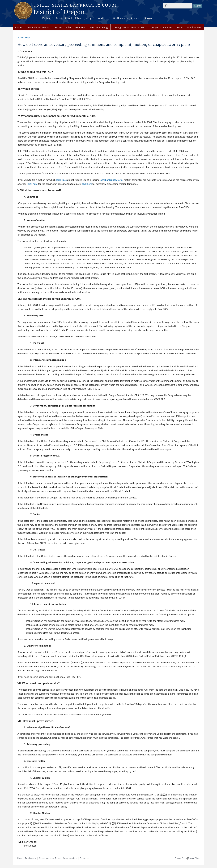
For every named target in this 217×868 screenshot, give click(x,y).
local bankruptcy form (111, 180)
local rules (61, 180)
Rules (68, 27)
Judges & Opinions (162, 27)
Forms (58, 27)
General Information (38, 27)
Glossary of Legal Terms (50, 858)
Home (18, 27)
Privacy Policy (181, 858)
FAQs (180, 27)
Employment (194, 27)
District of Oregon (59, 12)
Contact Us (84, 858)
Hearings (80, 27)
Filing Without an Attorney (129, 27)
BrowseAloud (194, 858)
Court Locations (70, 858)
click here (33, 184)
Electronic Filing (99, 27)
